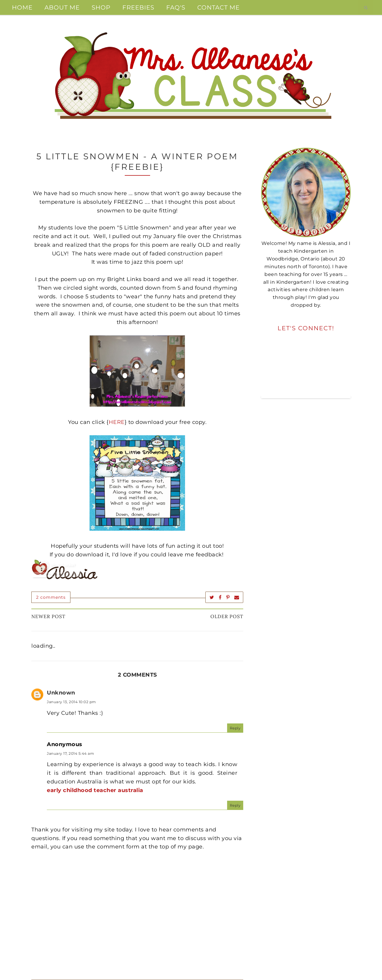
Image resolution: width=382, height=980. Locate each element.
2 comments (51, 597)
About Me (62, 7)
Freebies (138, 7)
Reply (235, 728)
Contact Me (218, 7)
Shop (101, 7)
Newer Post (48, 616)
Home (22, 7)
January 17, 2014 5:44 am (70, 753)
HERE (117, 422)
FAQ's (176, 7)
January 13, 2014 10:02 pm (71, 702)
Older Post (227, 616)
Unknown (61, 693)
